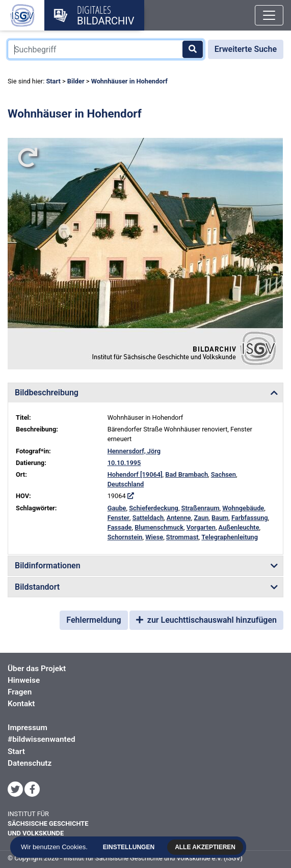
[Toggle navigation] (269, 15)
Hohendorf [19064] (135, 474)
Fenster (118, 518)
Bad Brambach (187, 474)
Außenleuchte (239, 527)
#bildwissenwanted (42, 739)
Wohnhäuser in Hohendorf (129, 81)
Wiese (154, 537)
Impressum (28, 728)
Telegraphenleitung (230, 537)
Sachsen (223, 474)
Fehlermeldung (94, 620)
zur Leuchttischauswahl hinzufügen (206, 620)
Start (53, 81)
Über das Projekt (37, 669)
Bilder (76, 81)
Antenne (179, 518)
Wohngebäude (243, 508)
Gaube (117, 508)
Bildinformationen (48, 566)
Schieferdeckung (154, 508)
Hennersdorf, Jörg (134, 451)
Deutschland (126, 484)
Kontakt (21, 704)
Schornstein (125, 537)
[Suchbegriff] (106, 49)
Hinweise (24, 680)
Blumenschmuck (159, 527)
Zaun (201, 518)
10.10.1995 (124, 463)
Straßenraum (201, 508)
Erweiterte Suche (246, 49)
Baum (220, 518)
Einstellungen (128, 847)
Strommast (182, 537)
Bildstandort (37, 587)
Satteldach (148, 518)
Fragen (20, 692)
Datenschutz (30, 763)
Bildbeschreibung (47, 393)
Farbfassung (250, 518)
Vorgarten (201, 527)
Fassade (120, 527)
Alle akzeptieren (204, 847)
